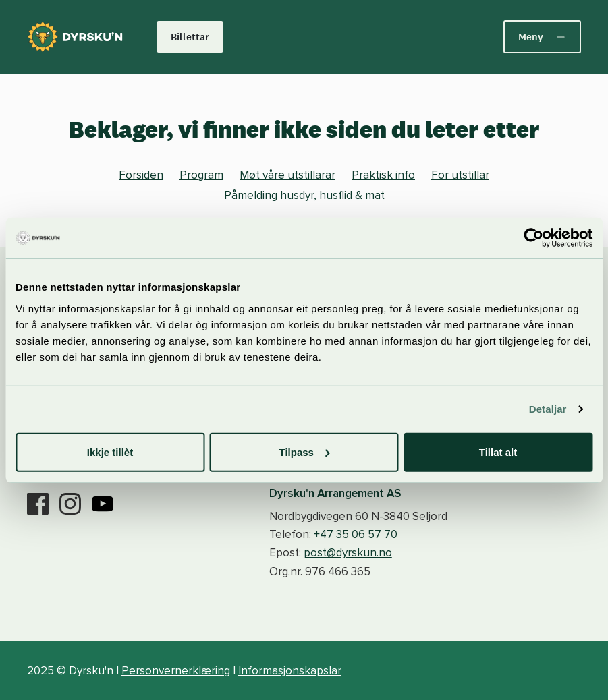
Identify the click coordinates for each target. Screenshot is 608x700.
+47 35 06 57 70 (356, 534)
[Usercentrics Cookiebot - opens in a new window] (533, 238)
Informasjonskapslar (290, 671)
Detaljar (548, 409)
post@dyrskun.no (348, 553)
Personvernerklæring (176, 671)
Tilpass (305, 451)
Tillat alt (498, 451)
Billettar (190, 37)
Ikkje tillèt (110, 451)
